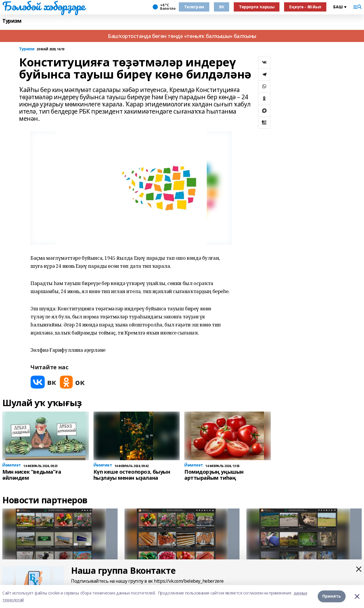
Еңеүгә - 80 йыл (305, 7)
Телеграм (194, 7)
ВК (222, 7)
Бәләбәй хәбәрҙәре (44, 6)
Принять (332, 596)
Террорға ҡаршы (257, 7)
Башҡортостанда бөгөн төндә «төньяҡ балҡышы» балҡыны (182, 36)
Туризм (12, 21)
